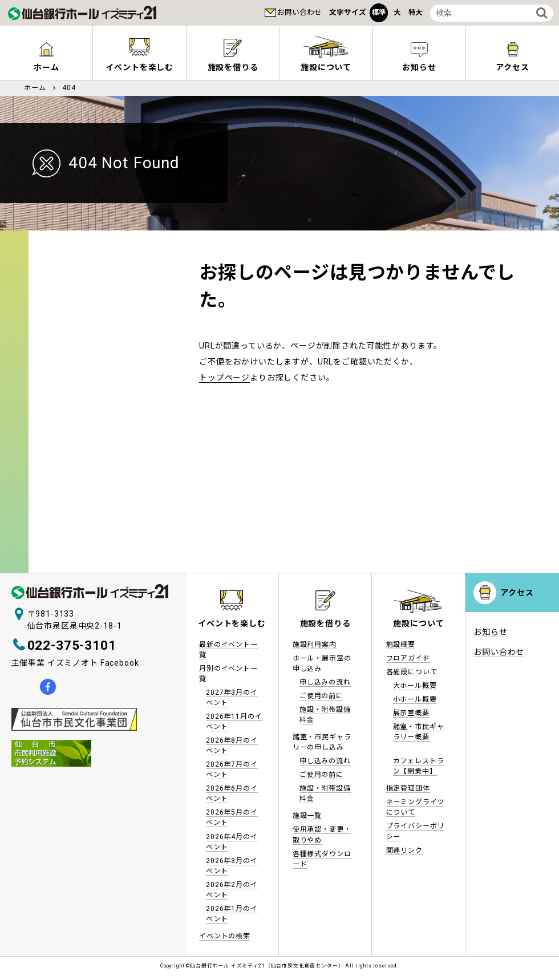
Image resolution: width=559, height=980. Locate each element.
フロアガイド (408, 658)
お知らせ (419, 67)
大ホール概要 (415, 686)
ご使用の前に (321, 696)
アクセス (512, 67)
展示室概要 (411, 713)
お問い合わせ (299, 12)
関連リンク (404, 851)
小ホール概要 (415, 699)
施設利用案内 (315, 645)
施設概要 (401, 645)
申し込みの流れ (325, 682)
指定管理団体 (408, 788)
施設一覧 (307, 816)
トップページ (224, 378)
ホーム (46, 67)
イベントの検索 (225, 936)
